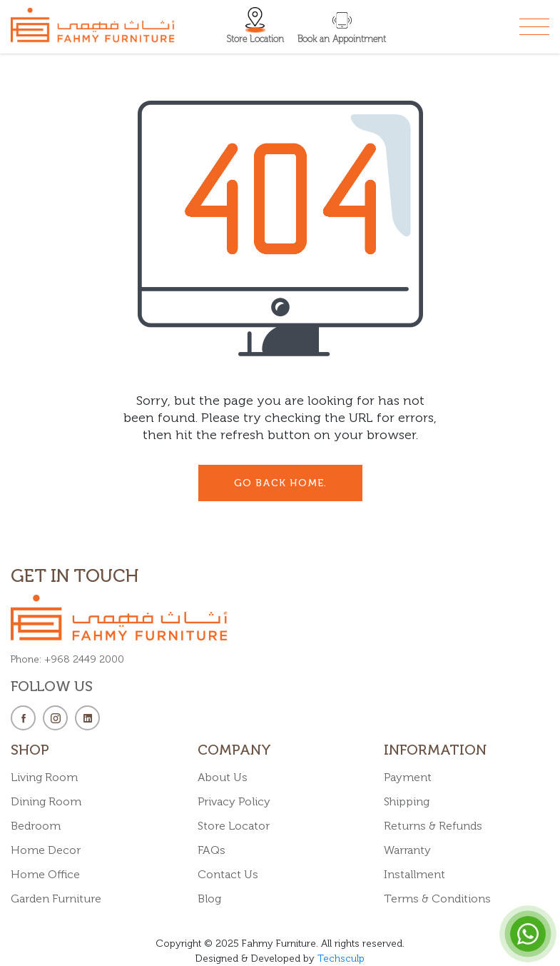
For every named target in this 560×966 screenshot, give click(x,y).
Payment (408, 777)
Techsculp (341, 959)
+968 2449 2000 (84, 659)
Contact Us (228, 874)
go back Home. (280, 483)
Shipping (407, 801)
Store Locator (234, 826)
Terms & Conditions (437, 899)
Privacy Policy (234, 801)
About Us (223, 777)
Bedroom (36, 826)
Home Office (45, 874)
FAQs (212, 850)
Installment (414, 874)
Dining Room (46, 801)
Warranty (407, 850)
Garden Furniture (56, 899)
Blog (209, 899)
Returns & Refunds (433, 826)
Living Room (44, 777)
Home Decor (46, 850)
